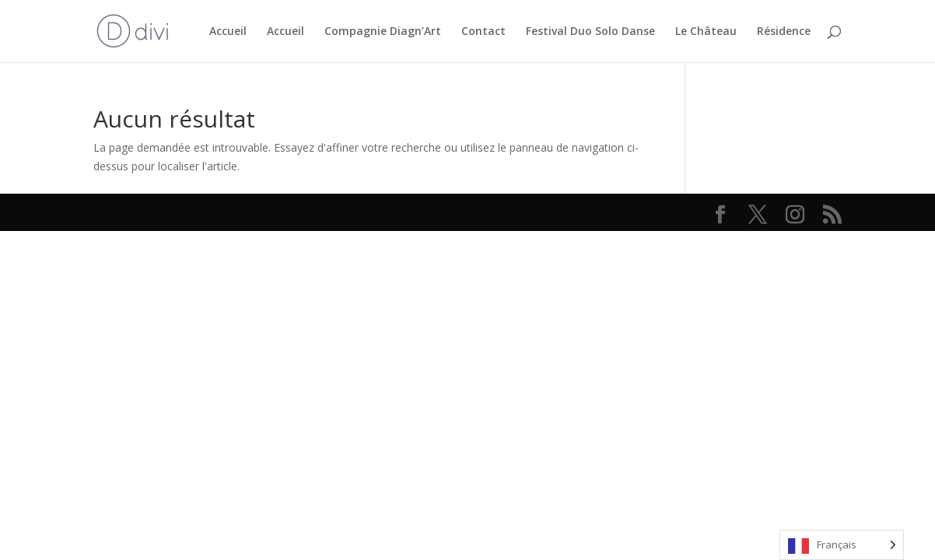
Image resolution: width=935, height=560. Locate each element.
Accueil (228, 32)
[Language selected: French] (842, 545)
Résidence (784, 32)
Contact (483, 32)
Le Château (706, 32)
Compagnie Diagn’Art (383, 32)
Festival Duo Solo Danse (590, 32)
